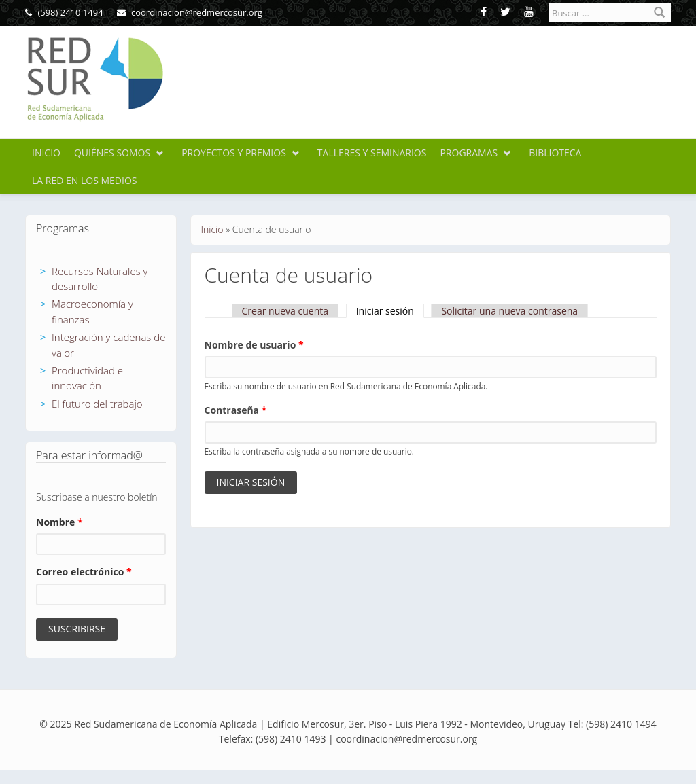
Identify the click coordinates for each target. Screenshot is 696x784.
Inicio (46, 153)
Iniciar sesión (390, 311)
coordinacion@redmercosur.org (190, 12)
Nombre (59, 522)
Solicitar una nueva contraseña (509, 311)
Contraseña (236, 410)
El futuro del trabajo (97, 404)
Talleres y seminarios (372, 153)
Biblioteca (555, 153)
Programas (469, 153)
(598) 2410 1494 (64, 12)
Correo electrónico (84, 572)
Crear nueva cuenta (285, 311)
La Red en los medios (85, 180)
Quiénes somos (112, 153)
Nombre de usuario (254, 345)
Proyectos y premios (234, 153)
